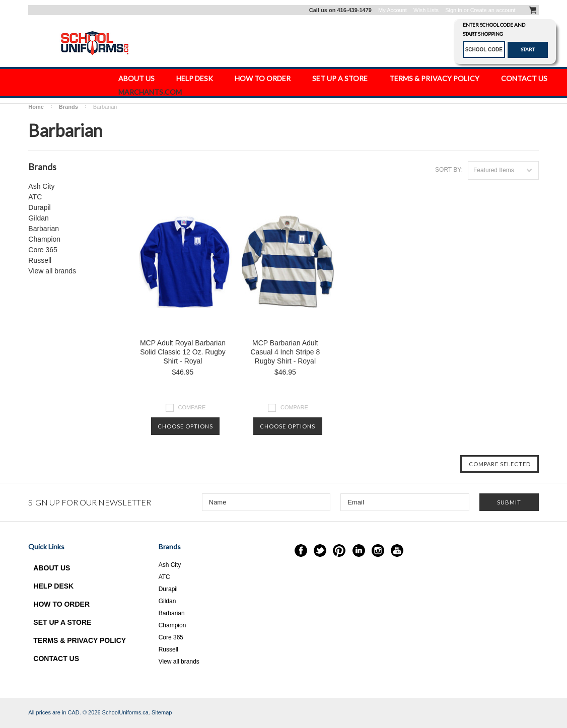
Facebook (301, 551)
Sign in (454, 10)
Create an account (493, 10)
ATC (35, 197)
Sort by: (449, 170)
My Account (393, 10)
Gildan (38, 218)
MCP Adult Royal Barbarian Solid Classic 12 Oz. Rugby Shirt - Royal (183, 352)
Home (36, 107)
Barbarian (44, 229)
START (528, 49)
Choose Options (185, 426)
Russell (40, 260)
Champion (44, 239)
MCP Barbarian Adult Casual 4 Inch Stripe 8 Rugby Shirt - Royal (285, 352)
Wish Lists (426, 10)
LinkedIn (359, 551)
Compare (192, 407)
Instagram (378, 551)
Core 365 (43, 250)
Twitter (320, 551)
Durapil (39, 207)
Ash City (41, 186)
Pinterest (339, 551)
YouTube (397, 551)
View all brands (52, 271)
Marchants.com (150, 92)
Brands (68, 107)
